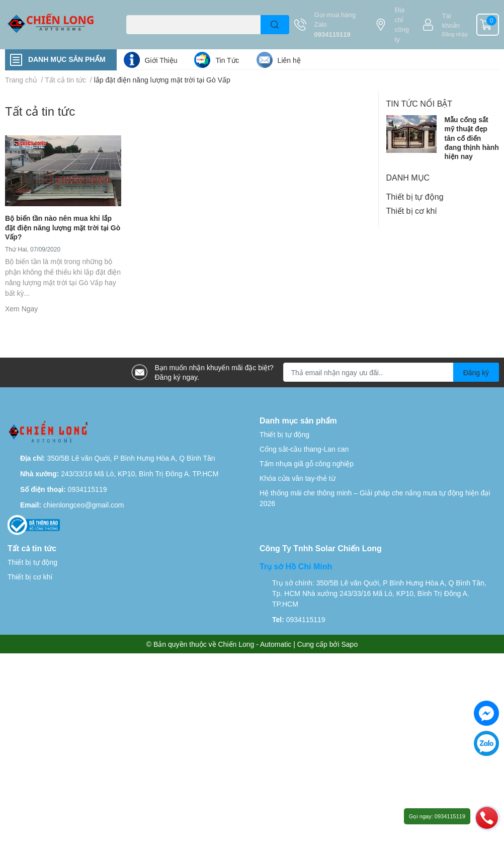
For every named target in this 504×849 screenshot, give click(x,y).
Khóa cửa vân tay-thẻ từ (298, 478)
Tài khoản (451, 21)
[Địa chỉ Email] (391, 372)
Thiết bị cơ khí (412, 210)
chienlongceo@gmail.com (84, 505)
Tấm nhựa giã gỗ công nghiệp (307, 463)
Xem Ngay (21, 309)
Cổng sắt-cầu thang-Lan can (304, 449)
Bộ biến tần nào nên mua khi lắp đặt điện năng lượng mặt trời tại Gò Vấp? (63, 227)
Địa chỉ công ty (402, 24)
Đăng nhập (455, 34)
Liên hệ (289, 60)
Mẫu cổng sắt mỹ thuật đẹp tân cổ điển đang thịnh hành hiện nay (472, 138)
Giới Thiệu (161, 60)
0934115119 (332, 34)
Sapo (350, 644)
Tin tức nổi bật (419, 103)
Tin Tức (227, 60)
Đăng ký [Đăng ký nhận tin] (476, 372)
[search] (275, 25)
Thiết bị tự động (415, 196)
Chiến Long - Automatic (255, 644)
